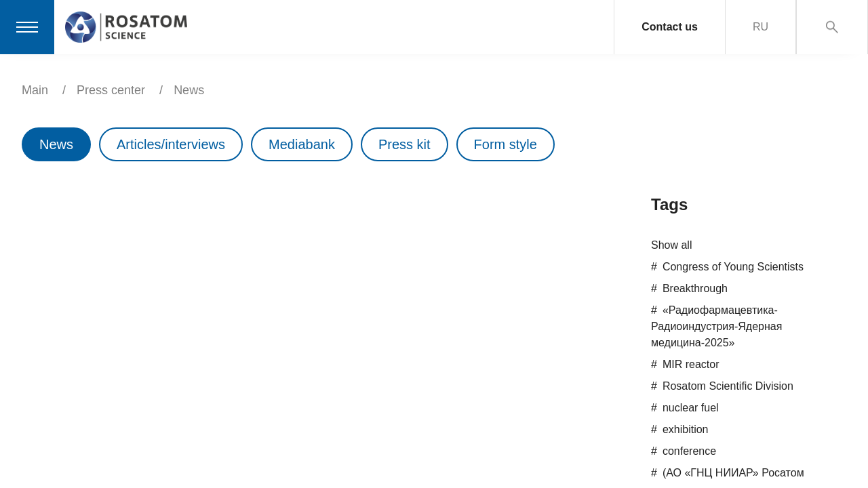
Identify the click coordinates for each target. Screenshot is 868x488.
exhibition (686, 429)
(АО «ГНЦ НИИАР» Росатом (733, 473)
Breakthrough (695, 288)
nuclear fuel (691, 408)
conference (689, 451)
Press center (111, 90)
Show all (671, 245)
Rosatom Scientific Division (728, 386)
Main (35, 90)
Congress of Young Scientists (733, 267)
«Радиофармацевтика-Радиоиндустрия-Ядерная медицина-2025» (716, 326)
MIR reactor (691, 364)
